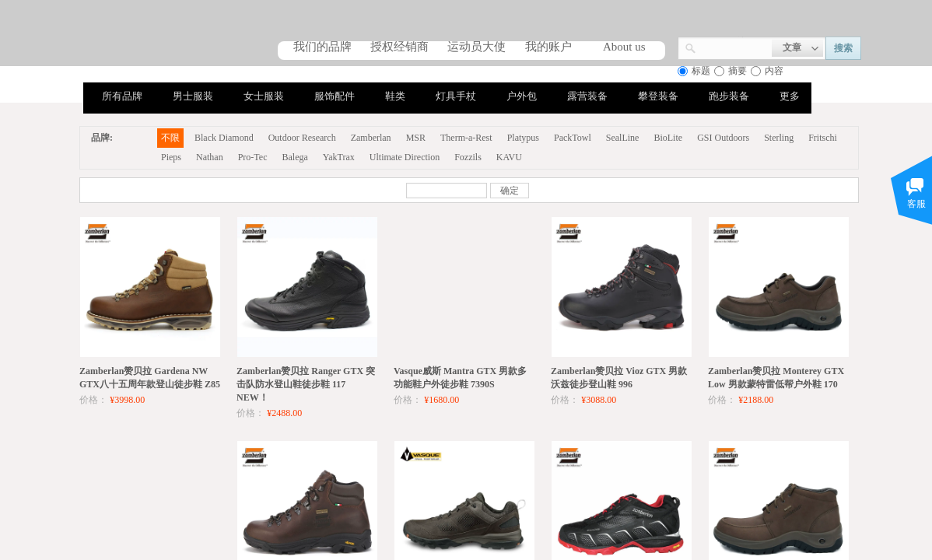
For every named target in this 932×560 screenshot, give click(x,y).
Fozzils (468, 157)
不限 (170, 138)
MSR (416, 138)
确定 (510, 191)
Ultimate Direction (405, 157)
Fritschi (823, 138)
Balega (294, 157)
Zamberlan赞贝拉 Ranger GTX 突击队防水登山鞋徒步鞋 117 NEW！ (306, 384)
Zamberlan (371, 138)
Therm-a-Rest (466, 138)
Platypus (523, 138)
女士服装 (264, 96)
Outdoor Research (302, 138)
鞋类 (395, 96)
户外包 (522, 96)
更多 (790, 96)
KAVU (509, 157)
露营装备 (587, 96)
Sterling (779, 138)
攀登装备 (658, 96)
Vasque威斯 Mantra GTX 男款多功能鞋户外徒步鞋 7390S (460, 378)
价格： (93, 400)
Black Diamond (224, 138)
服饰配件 (335, 96)
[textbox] (734, 47)
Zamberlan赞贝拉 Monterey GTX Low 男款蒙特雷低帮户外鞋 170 (776, 378)
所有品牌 (122, 96)
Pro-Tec (253, 157)
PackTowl (573, 138)
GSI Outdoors (723, 138)
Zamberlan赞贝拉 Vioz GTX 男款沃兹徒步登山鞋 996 (619, 378)
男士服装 (193, 96)
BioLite (668, 138)
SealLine (623, 138)
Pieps (171, 157)
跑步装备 (729, 96)
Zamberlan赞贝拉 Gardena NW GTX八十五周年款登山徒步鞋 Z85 (150, 378)
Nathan (210, 157)
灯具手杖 (456, 96)
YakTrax (339, 157)
